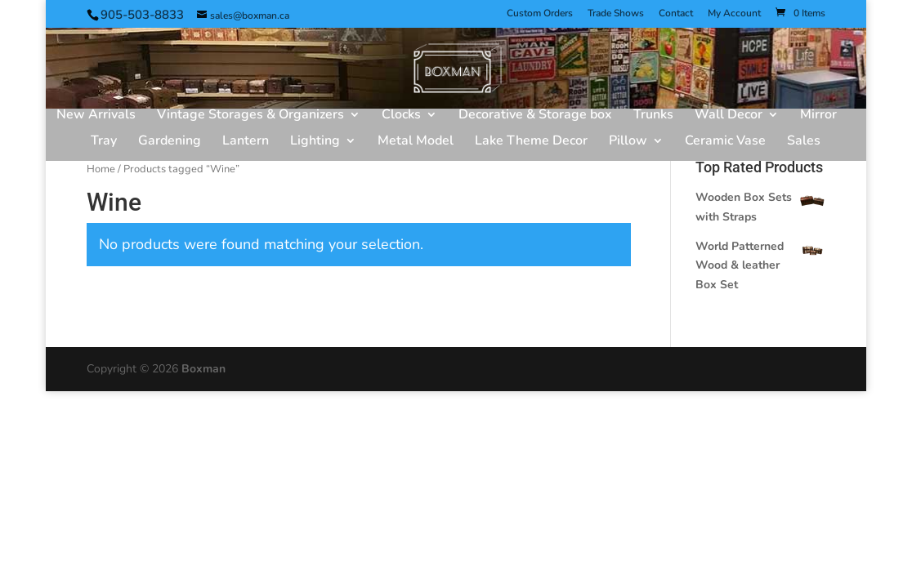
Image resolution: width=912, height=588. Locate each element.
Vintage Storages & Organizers (250, 116)
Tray (104, 142)
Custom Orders (540, 14)
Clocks (401, 116)
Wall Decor (729, 116)
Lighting (315, 142)
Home (101, 169)
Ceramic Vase (725, 142)
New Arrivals (96, 116)
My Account (734, 14)
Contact (676, 14)
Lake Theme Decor (531, 142)
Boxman (203, 369)
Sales (804, 142)
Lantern (246, 142)
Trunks (653, 116)
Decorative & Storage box (535, 116)
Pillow (628, 142)
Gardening (170, 142)
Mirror (818, 116)
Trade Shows (616, 14)
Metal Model (416, 142)
